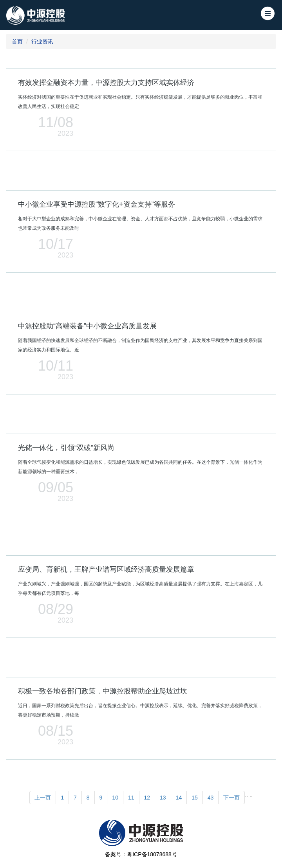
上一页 (43, 798)
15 (195, 798)
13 (163, 798)
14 (179, 798)
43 (211, 798)
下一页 (231, 798)
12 (147, 798)
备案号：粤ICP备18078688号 (141, 854)
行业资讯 (42, 41)
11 (131, 798)
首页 (17, 41)
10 (115, 798)
